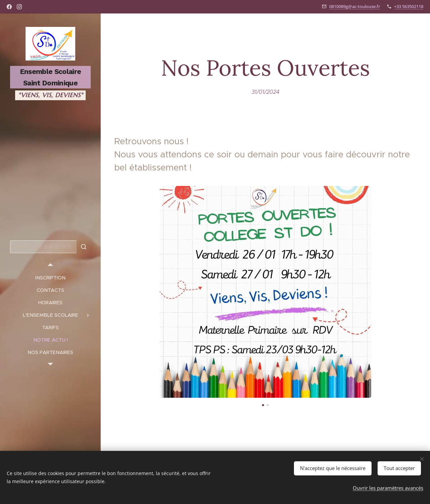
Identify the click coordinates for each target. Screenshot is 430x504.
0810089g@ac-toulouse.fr (355, 6)
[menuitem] (50, 278)
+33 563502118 (409, 6)
